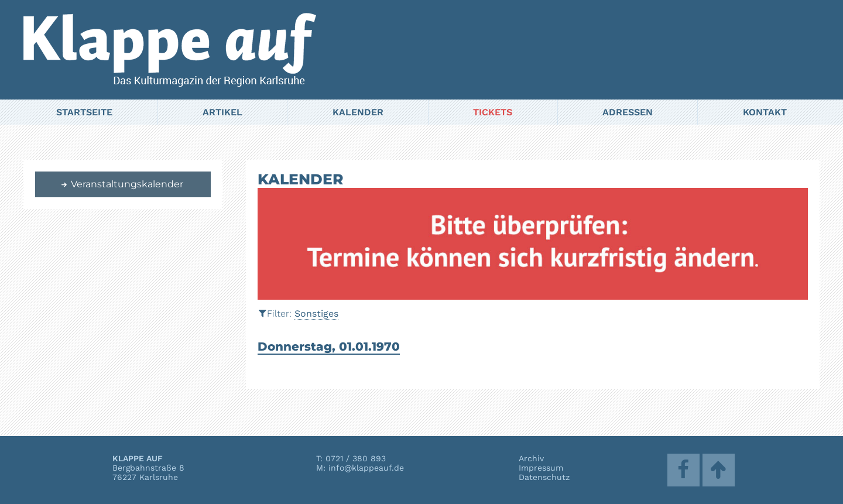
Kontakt (765, 112)
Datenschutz (544, 477)
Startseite (84, 112)
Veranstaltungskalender (122, 184)
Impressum (541, 468)
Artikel (222, 112)
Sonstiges (316, 313)
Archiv (531, 458)
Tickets (493, 112)
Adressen (628, 112)
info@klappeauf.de (366, 468)
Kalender (358, 112)
